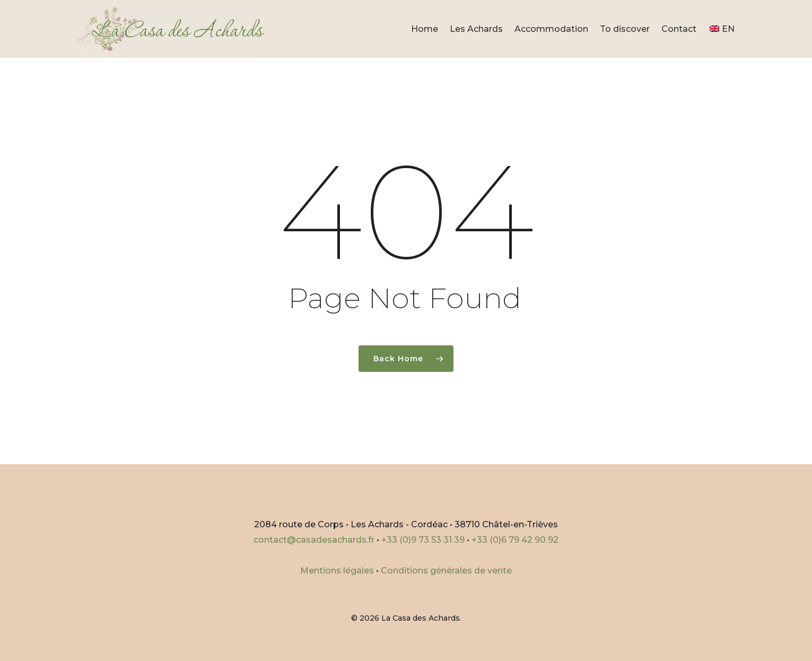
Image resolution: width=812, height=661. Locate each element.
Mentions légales (337, 571)
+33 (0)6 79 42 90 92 (515, 540)
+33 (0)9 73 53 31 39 (423, 540)
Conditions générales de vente (446, 571)
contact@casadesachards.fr (314, 540)
